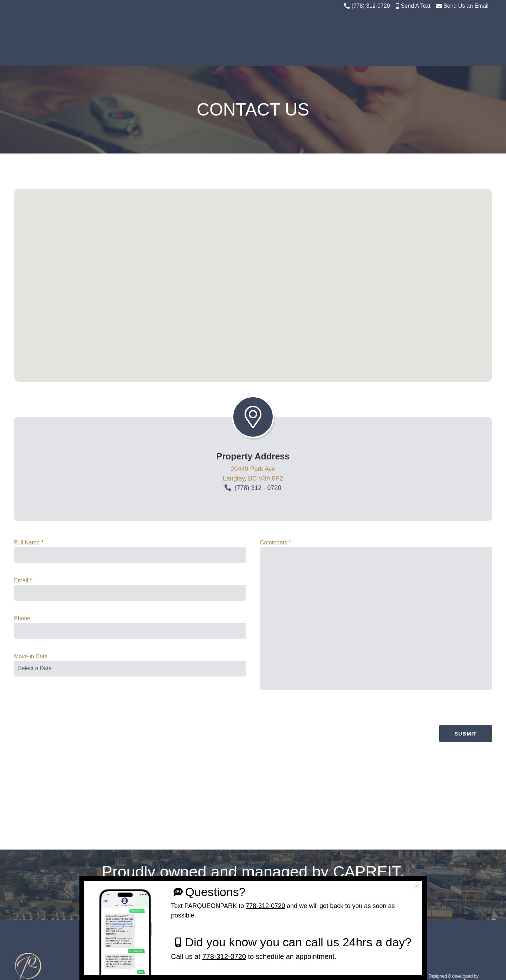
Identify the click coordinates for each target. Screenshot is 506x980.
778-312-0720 (265, 906)
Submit (466, 821)
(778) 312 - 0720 (258, 533)
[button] (253, 362)
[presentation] (439, 791)
